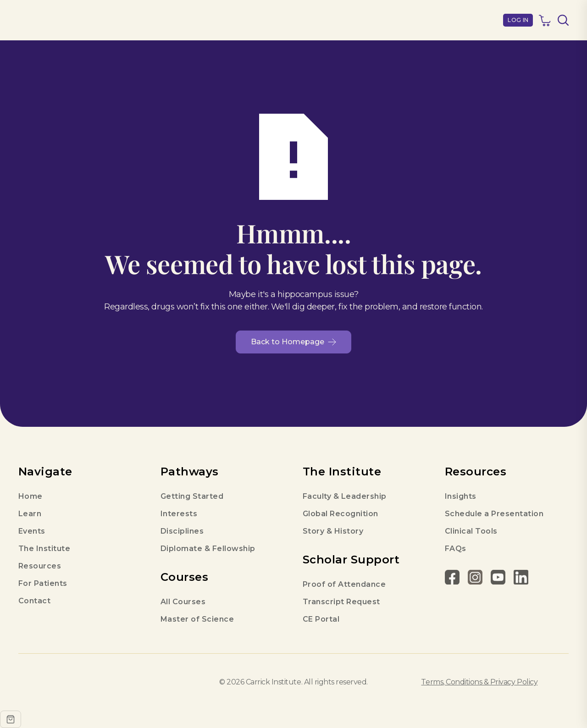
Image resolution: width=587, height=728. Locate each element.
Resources (40, 566)
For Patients (43, 583)
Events (32, 531)
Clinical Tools (471, 531)
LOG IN (518, 20)
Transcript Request (341, 602)
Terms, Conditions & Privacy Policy (479, 682)
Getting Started (192, 496)
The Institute (44, 549)
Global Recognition (341, 514)
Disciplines (182, 531)
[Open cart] (11, 719)
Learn (30, 514)
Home (30, 496)
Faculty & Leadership (345, 496)
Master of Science (197, 619)
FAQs (456, 549)
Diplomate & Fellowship (208, 549)
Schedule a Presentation (494, 514)
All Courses (183, 602)
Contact (34, 601)
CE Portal (321, 619)
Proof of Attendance (344, 584)
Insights (461, 496)
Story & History (333, 531)
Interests (179, 514)
